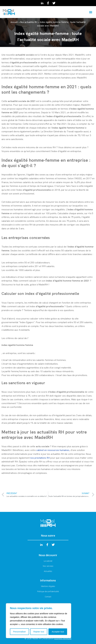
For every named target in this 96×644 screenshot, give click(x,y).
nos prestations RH (40, 458)
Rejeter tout (39, 632)
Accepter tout (58, 632)
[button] (91, 12)
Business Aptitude (63, 639)
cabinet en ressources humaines (53, 450)
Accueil (14, 22)
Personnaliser (20, 632)
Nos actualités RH (29, 22)
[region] (39, 621)
